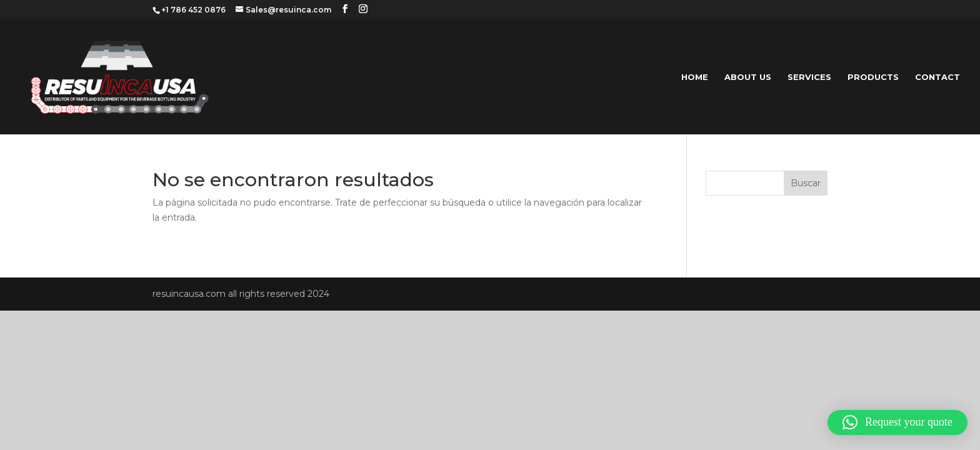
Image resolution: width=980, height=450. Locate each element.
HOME (695, 77)
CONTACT (937, 77)
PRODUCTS (873, 77)
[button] (897, 422)
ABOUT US (748, 77)
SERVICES (809, 77)
